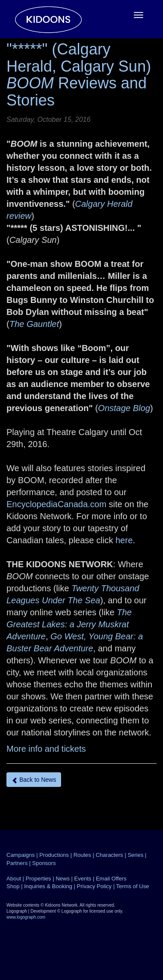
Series (136, 855)
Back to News (34, 780)
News (63, 879)
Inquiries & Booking (48, 886)
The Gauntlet (34, 324)
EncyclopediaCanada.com (56, 504)
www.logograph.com (26, 917)
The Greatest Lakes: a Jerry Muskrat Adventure (69, 624)
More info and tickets (46, 749)
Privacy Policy (94, 886)
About (14, 879)
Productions (54, 855)
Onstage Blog (124, 408)
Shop (13, 886)
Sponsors (44, 863)
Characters (109, 855)
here (123, 540)
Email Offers (111, 879)
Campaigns (21, 855)
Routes (82, 855)
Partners (17, 863)
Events (83, 879)
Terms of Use (133, 886)
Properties (38, 879)
